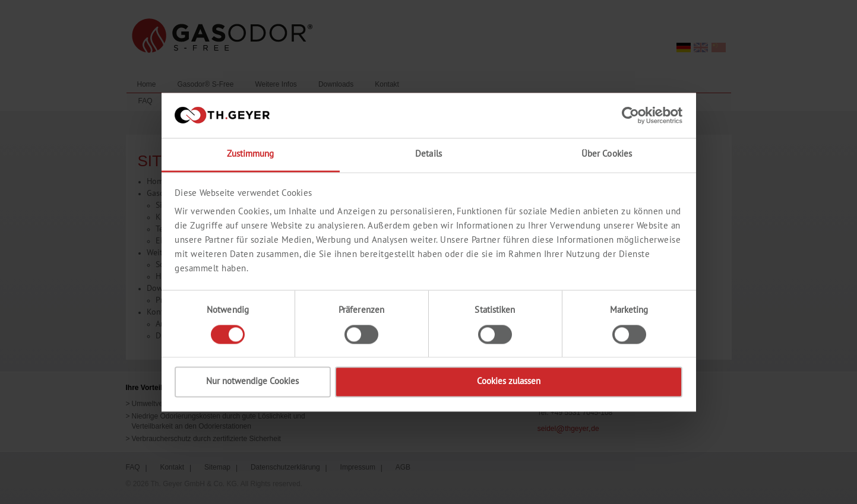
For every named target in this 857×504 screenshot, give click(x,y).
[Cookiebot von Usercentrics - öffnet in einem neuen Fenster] (630, 115)
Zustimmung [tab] (251, 155)
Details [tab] (428, 155)
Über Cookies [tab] (607, 155)
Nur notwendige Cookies (252, 382)
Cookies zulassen (509, 382)
